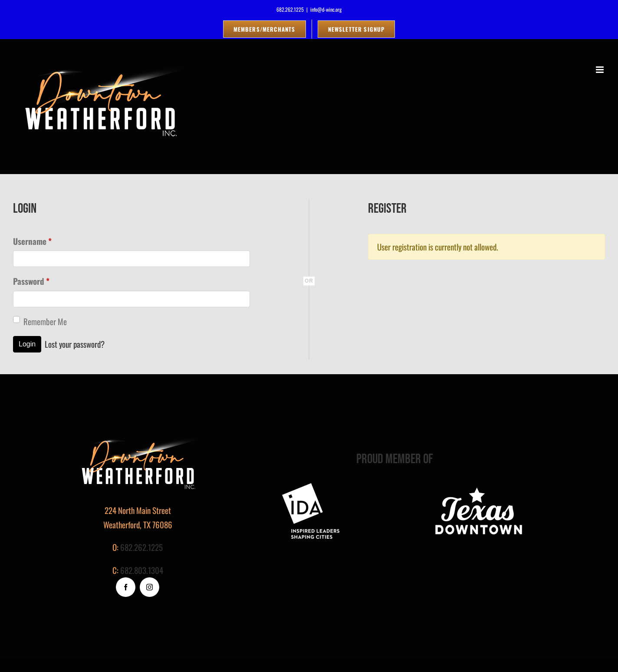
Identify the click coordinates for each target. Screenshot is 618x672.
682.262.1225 (141, 547)
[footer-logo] (311, 487)
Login (27, 344)
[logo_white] (479, 487)
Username (32, 241)
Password (31, 281)
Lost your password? (75, 344)
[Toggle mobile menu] (600, 70)
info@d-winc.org (326, 9)
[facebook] (126, 587)
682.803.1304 (142, 570)
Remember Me (45, 321)
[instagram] (150, 587)
